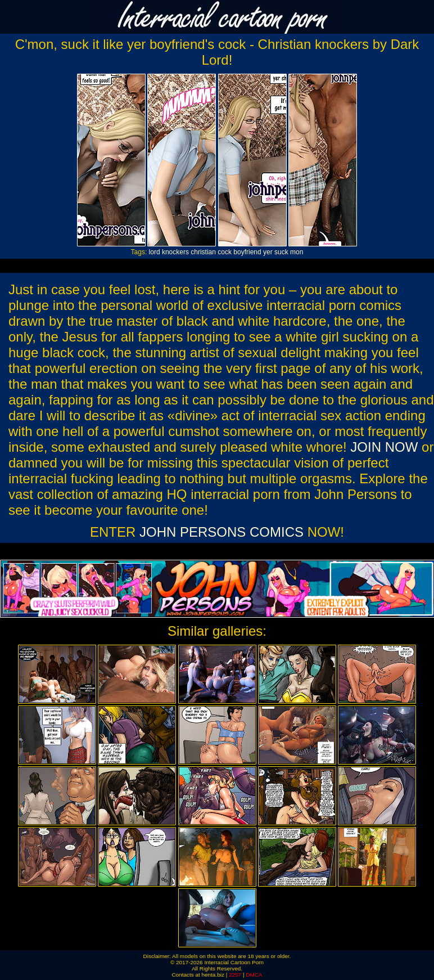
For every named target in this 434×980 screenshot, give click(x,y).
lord (155, 252)
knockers (175, 252)
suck (281, 252)
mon (297, 252)
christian (203, 252)
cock (225, 252)
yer (268, 252)
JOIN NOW (384, 447)
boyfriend (247, 252)
